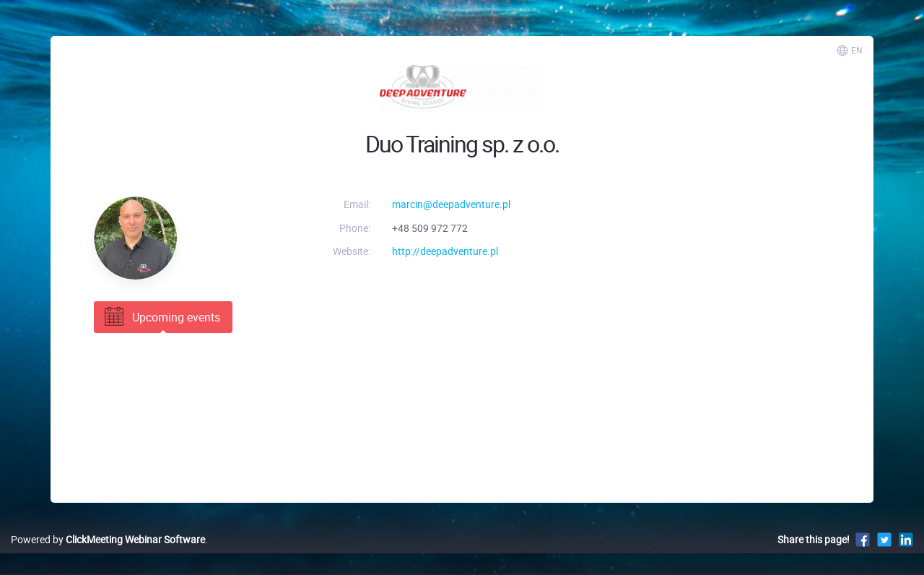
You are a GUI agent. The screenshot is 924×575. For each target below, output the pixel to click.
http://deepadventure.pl (445, 251)
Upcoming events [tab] (161, 317)
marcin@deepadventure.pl (451, 204)
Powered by (108, 539)
